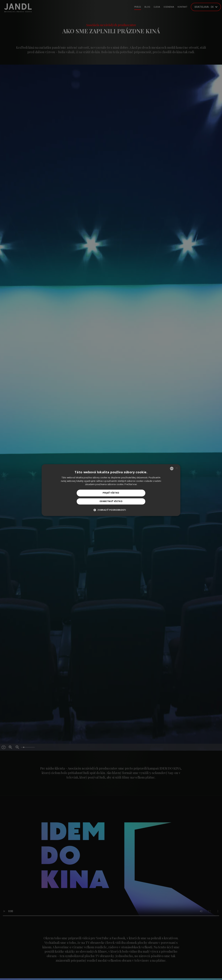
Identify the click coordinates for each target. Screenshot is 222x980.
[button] (111, 510)
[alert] (111, 490)
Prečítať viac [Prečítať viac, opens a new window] (131, 484)
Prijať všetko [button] (111, 493)
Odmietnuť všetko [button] (111, 501)
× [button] (176, 468)
